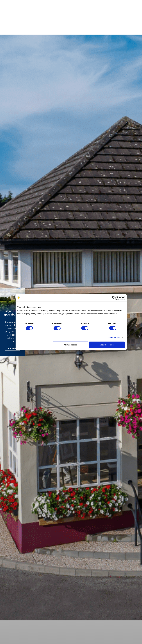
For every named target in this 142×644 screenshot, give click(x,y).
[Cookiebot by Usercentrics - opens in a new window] (114, 298)
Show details (114, 337)
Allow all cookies (107, 345)
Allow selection (71, 345)
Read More (12, 348)
